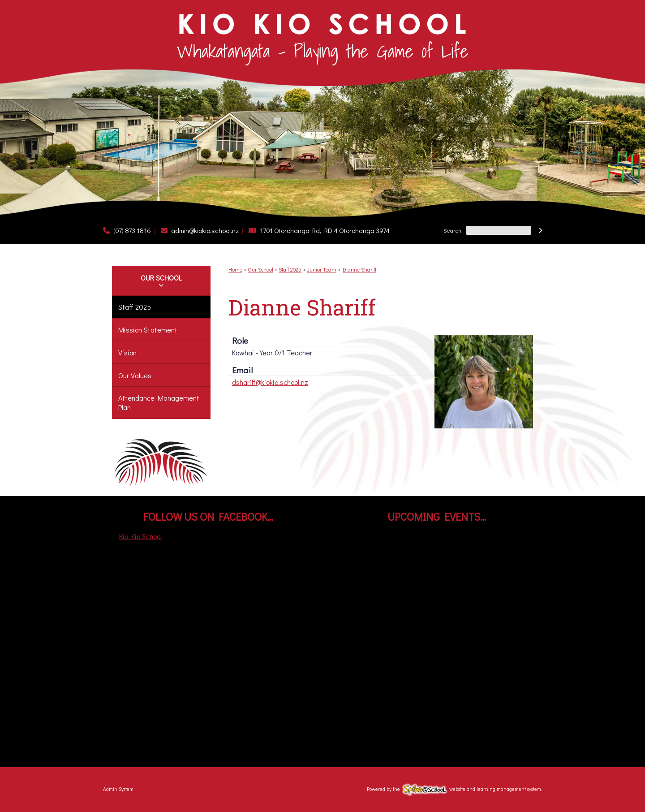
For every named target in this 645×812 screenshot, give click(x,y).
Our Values (135, 375)
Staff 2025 (135, 307)
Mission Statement (148, 330)
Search (452, 230)
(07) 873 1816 (132, 230)
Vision (127, 352)
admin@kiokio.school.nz (205, 230)
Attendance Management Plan (159, 402)
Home (235, 269)
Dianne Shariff (359, 269)
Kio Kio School (140, 536)
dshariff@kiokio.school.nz (270, 382)
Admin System (118, 789)
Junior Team (322, 269)
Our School (161, 278)
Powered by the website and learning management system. (454, 789)
